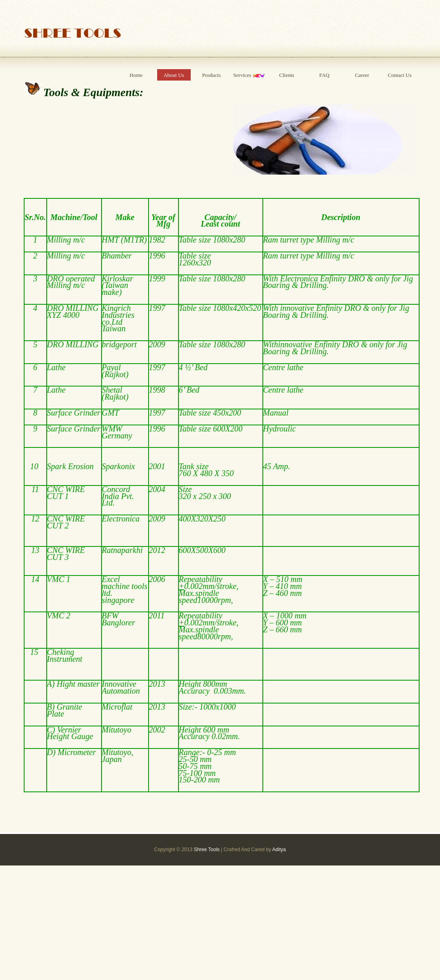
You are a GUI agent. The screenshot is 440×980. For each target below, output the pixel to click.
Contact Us (399, 75)
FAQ (324, 75)
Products (212, 75)
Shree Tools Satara (73, 31)
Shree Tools (206, 850)
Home (136, 75)
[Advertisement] (220, 923)
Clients (287, 75)
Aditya (279, 850)
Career (362, 75)
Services (249, 75)
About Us (174, 75)
